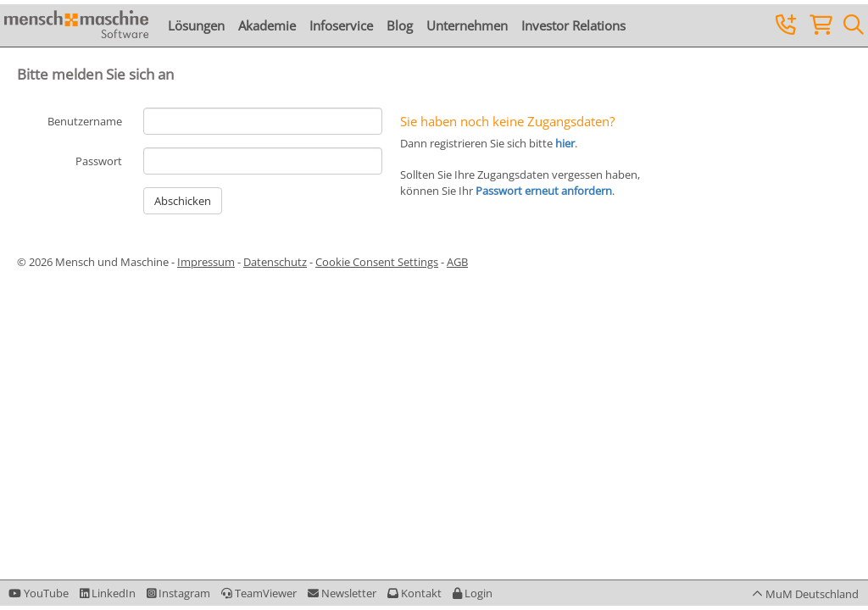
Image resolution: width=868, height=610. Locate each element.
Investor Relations (573, 25)
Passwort (99, 161)
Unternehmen (467, 25)
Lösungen (196, 25)
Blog (400, 25)
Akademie (267, 25)
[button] (473, 593)
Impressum (206, 262)
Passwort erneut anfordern (544, 191)
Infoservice (341, 25)
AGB (457, 262)
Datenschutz (275, 262)
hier (565, 143)
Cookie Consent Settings (377, 262)
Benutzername (85, 121)
